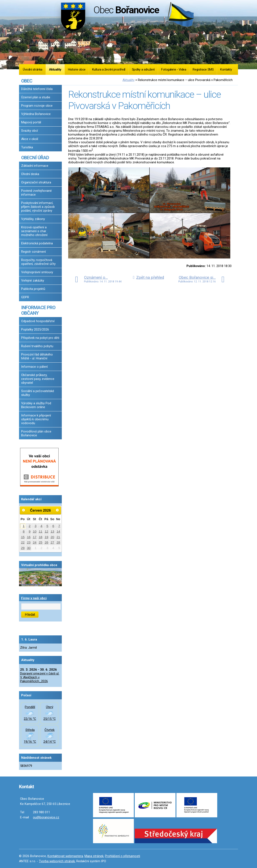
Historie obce (77, 69)
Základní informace (35, 166)
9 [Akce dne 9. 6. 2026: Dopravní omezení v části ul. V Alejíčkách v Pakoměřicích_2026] (30, 531)
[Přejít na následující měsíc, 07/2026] (57, 510)
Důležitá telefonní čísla (37, 89)
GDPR (25, 297)
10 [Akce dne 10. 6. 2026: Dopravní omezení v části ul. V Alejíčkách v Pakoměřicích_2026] (35, 531)
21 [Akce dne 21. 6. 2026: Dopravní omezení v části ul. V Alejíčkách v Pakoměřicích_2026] (58, 537)
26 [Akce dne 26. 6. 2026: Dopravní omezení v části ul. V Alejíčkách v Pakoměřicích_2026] (47, 542)
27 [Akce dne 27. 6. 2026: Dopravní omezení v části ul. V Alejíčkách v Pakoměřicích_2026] (52, 542)
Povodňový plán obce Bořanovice (36, 433)
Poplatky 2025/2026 (35, 329)
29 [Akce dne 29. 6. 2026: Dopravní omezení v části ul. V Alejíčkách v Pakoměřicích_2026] (23, 548)
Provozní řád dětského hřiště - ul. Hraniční (37, 356)
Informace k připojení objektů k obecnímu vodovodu (36, 419)
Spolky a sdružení (143, 69)
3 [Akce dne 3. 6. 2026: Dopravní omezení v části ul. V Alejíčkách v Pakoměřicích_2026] (35, 526)
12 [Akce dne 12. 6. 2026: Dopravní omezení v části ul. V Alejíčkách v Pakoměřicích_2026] (47, 531)
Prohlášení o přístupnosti (123, 856)
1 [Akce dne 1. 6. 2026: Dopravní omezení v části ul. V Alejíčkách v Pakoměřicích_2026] (24, 526)
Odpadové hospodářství (38, 321)
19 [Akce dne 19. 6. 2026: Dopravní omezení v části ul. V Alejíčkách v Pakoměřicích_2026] (47, 537)
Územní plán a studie (36, 97)
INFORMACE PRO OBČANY (38, 310)
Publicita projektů (33, 289)
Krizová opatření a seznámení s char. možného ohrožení (34, 231)
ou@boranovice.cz (46, 817)
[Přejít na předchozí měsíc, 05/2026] (24, 510)
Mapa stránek (94, 856)
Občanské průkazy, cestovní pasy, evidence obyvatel (38, 379)
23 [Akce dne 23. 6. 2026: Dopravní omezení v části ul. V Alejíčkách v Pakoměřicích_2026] (29, 542)
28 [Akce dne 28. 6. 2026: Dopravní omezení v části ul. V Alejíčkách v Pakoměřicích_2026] (58, 542)
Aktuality (55, 69)
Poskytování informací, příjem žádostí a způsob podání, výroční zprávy (38, 207)
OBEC (27, 81)
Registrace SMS (203, 69)
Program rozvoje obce (37, 106)
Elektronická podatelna (37, 243)
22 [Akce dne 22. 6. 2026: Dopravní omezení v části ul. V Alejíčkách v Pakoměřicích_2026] (23, 542)
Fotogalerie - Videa (174, 69)
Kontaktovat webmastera (65, 856)
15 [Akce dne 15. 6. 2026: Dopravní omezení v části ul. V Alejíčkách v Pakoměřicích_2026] (23, 537)
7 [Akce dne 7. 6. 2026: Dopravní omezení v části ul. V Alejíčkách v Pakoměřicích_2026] (59, 526)
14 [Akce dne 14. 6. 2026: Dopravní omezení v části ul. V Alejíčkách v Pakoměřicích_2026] (58, 531)
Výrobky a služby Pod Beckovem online (36, 405)
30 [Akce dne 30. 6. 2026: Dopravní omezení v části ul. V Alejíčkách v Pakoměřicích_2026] (29, 548)
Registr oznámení (33, 252)
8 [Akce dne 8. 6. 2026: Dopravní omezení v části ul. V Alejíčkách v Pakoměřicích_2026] (24, 531)
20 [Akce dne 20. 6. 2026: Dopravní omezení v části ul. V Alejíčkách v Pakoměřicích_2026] (52, 537)
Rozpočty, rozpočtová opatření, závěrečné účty (38, 262)
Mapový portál (31, 122)
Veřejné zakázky (33, 280)
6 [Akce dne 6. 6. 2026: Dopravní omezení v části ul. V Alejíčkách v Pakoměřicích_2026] (53, 526)
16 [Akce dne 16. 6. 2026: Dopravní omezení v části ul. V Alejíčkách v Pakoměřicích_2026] (29, 537)
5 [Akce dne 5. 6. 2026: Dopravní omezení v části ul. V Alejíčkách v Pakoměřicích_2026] (47, 526)
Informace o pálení (34, 367)
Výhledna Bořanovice (36, 114)
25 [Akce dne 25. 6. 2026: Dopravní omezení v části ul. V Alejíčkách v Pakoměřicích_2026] (41, 542)
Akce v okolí (30, 139)
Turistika (27, 147)
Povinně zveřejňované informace (36, 193)
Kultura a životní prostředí (109, 69)
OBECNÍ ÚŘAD (35, 158)
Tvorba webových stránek (57, 861)
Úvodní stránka (33, 69)
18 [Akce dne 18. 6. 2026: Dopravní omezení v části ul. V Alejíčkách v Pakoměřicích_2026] (41, 537)
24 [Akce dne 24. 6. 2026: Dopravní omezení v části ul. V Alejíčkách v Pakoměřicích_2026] (35, 542)
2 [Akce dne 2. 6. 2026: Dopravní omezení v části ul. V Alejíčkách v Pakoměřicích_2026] (30, 526)
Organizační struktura (36, 182)
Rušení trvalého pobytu (37, 346)
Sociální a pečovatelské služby (38, 393)
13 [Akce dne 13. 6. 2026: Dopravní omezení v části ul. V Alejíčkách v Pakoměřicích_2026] (52, 531)
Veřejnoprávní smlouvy (37, 272)
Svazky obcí (30, 131)
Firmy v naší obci (34, 598)
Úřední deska (30, 174)
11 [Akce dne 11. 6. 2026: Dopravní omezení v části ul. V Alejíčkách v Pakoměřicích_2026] (41, 531)
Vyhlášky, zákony (33, 219)
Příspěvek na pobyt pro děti (40, 338)
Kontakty (226, 69)
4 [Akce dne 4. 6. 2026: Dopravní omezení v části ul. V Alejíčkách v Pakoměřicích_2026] (41, 526)
